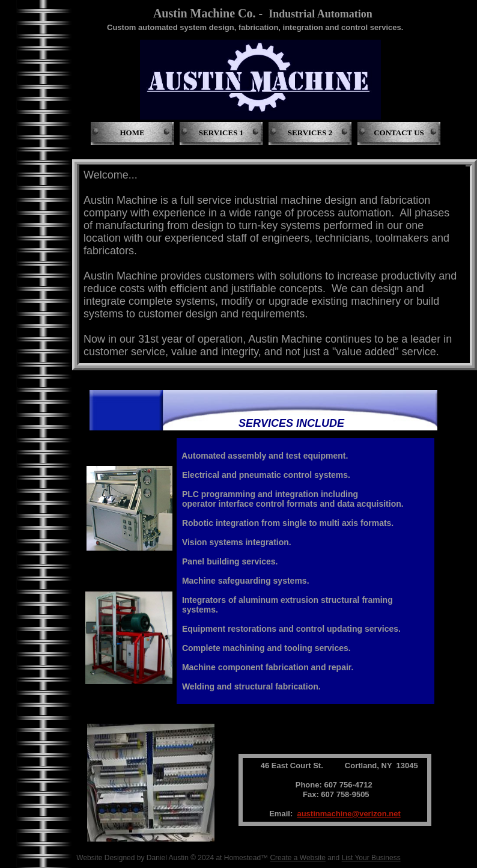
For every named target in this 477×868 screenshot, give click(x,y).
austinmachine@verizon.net (348, 814)
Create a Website (298, 858)
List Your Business (371, 858)
